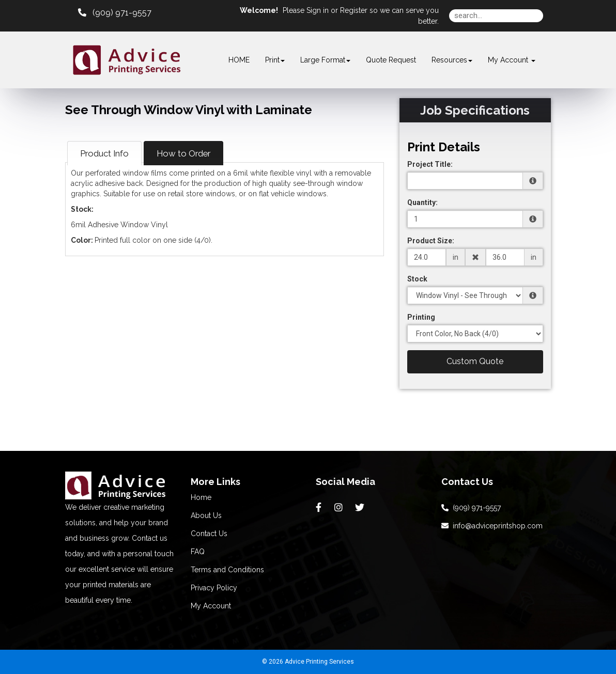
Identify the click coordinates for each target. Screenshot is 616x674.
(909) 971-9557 (471, 508)
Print (275, 60)
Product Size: (431, 241)
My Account (211, 606)
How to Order (183, 153)
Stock (417, 279)
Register (354, 10)
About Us (206, 515)
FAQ (198, 552)
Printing (421, 317)
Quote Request (391, 60)
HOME (239, 60)
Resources (452, 60)
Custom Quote (475, 361)
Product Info (104, 153)
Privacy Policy (214, 588)
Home (201, 497)
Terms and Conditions (227, 570)
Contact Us (209, 534)
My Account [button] (512, 60)
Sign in (318, 10)
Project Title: (430, 164)
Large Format (325, 60)
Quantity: (422, 202)
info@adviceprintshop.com (492, 526)
